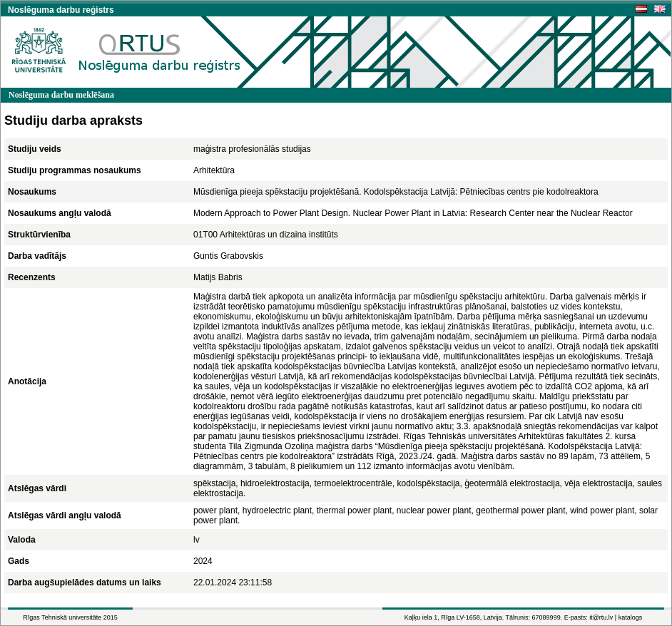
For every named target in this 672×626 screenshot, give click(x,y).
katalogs (631, 617)
